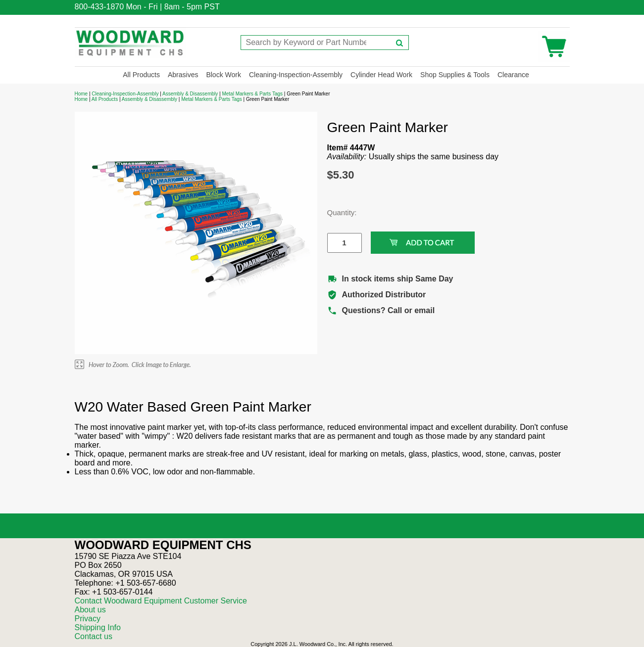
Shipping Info (98, 627)
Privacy (88, 619)
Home (81, 94)
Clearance (513, 75)
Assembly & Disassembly (190, 94)
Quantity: (337, 212)
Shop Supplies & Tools (455, 75)
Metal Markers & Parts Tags (252, 94)
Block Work (223, 75)
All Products (141, 75)
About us (90, 610)
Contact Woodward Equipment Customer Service (161, 601)
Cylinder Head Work (381, 75)
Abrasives (183, 75)
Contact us (94, 636)
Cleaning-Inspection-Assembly (296, 75)
